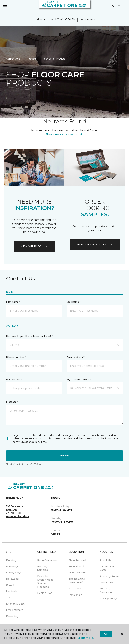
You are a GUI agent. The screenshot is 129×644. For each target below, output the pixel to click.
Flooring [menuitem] (11, 560)
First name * (13, 302)
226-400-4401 (87, 20)
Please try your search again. (65, 135)
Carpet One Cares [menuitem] (107, 568)
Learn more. (85, 638)
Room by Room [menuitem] (109, 576)
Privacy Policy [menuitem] (108, 598)
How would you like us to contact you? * (29, 336)
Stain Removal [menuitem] (77, 560)
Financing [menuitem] (12, 616)
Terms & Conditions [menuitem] (106, 590)
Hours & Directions (18, 516)
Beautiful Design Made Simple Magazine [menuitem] (45, 581)
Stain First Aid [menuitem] (77, 566)
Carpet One (13, 59)
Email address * (76, 357)
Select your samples (95, 245)
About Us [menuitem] (105, 560)
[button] (113, 7)
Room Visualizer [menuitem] (47, 560)
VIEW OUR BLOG (34, 246)
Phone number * (16, 357)
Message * (12, 402)
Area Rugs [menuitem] (12, 566)
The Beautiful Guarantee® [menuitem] (77, 581)
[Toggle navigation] (5, 7)
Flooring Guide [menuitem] (77, 573)
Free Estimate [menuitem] (15, 610)
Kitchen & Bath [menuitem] (15, 604)
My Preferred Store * (79, 380)
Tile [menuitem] (8, 598)
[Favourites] (119, 7)
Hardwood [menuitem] (12, 579)
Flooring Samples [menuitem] (42, 568)
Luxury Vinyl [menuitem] (14, 573)
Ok (106, 634)
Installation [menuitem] (75, 595)
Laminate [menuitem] (12, 591)
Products (31, 59)
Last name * (73, 302)
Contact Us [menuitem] (106, 582)
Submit (64, 456)
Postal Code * (14, 380)
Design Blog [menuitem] (45, 593)
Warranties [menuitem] (75, 589)
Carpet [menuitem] (10, 585)
